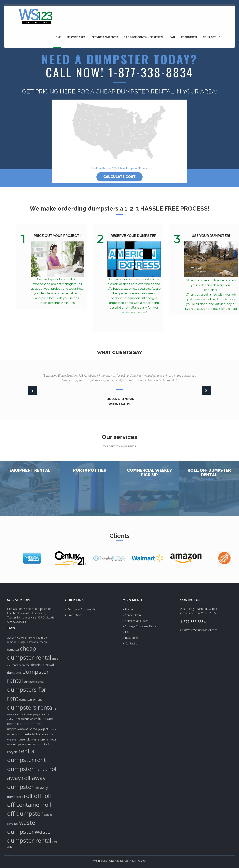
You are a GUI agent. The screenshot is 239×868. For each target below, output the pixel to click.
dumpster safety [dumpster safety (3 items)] (34, 682)
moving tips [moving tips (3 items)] (14, 744)
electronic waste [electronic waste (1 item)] (24, 714)
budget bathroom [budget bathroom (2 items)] (28, 642)
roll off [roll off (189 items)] (33, 796)
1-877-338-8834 (193, 622)
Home (57, 37)
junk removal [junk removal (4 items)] (48, 739)
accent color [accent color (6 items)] (16, 637)
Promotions (75, 615)
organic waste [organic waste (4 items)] (31, 744)
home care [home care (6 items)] (45, 719)
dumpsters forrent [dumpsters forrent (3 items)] (30, 700)
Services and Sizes (105, 37)
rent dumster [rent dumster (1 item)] (42, 770)
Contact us (211, 37)
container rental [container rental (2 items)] (21, 665)
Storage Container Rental (144, 37)
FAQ (172, 37)
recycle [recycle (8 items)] (12, 752)
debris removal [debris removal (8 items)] (42, 665)
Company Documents (81, 609)
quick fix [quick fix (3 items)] (46, 744)
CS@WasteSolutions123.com (199, 630)
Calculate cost (119, 177)
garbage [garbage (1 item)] (11, 719)
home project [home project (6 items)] (38, 729)
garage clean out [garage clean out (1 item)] (42, 714)
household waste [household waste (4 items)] (28, 739)
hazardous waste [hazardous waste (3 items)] (27, 719)
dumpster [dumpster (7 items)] (14, 673)
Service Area (76, 37)
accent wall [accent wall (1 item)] (31, 638)
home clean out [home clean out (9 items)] (19, 724)
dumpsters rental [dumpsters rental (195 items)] (30, 707)
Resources (189, 37)
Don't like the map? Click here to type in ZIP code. (119, 168)
